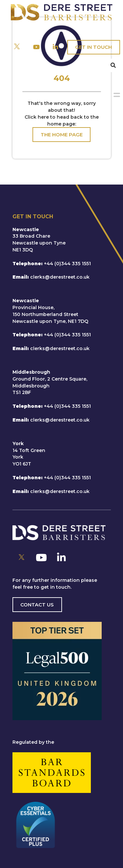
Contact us (37, 605)
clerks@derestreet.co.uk (60, 277)
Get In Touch (93, 47)
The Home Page (62, 135)
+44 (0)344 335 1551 (67, 264)
